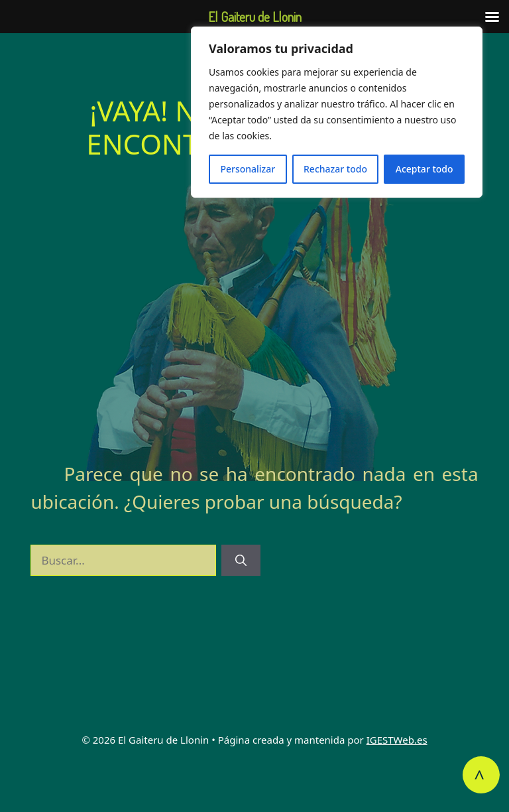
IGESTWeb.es (397, 740)
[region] (337, 112)
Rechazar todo (335, 169)
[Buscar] (241, 561)
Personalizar (248, 169)
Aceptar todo (424, 169)
